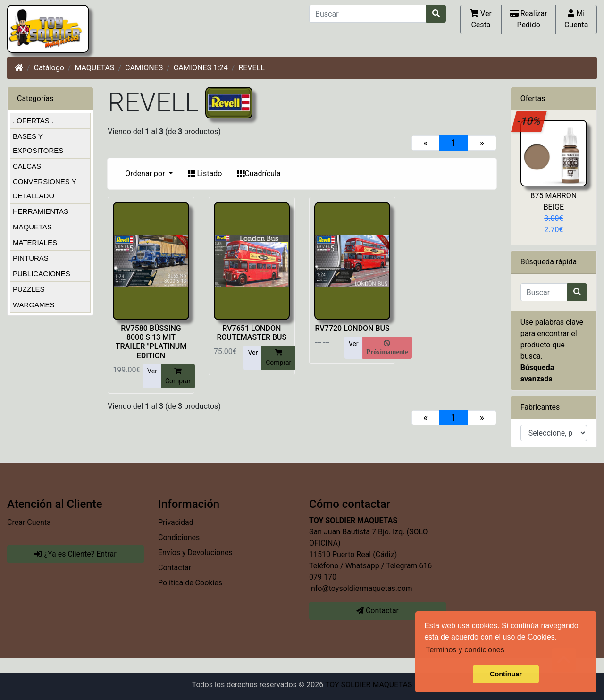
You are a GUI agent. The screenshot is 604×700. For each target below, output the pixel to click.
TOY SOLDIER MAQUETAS (369, 685)
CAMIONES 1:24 (201, 68)
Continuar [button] (506, 674)
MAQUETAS (94, 68)
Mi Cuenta (576, 19)
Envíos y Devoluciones (195, 552)
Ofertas (533, 98)
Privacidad (176, 522)
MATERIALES (35, 242)
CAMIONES (144, 68)
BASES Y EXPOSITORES (38, 143)
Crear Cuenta (29, 522)
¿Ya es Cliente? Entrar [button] (75, 554)
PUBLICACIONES (42, 274)
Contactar (175, 568)
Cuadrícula (259, 173)
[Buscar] (368, 14)
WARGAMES (34, 305)
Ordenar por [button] (146, 173)
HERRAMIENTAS (41, 211)
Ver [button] (152, 371)
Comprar (178, 376)
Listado (205, 173)
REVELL (251, 68)
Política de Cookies (190, 583)
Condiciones (179, 537)
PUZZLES (29, 289)
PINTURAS (31, 258)
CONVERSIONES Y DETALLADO (45, 189)
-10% (529, 121)
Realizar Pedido (529, 19)
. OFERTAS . (33, 121)
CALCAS (27, 166)
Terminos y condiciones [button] (465, 650)
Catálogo (49, 68)
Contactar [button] (377, 611)
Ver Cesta (481, 19)
